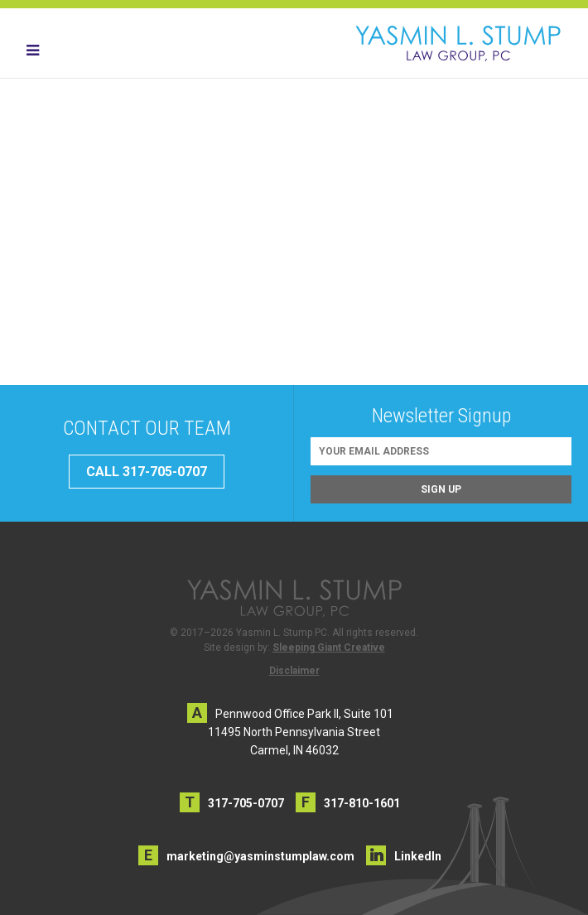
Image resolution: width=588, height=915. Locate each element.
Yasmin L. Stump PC (458, 43)
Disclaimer (294, 671)
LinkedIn (418, 856)
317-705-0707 (246, 803)
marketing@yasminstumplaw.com (260, 856)
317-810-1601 (362, 803)
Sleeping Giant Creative (329, 648)
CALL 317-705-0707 (147, 472)
